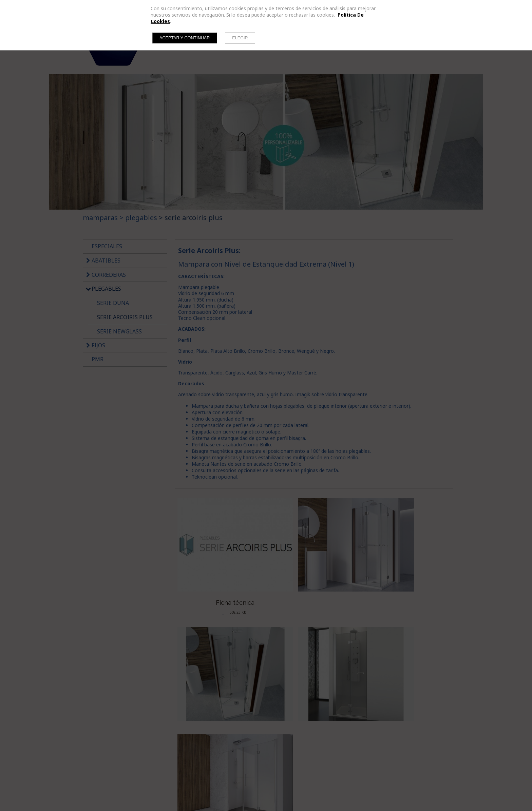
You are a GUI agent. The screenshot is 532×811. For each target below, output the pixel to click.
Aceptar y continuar (185, 38)
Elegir (240, 38)
